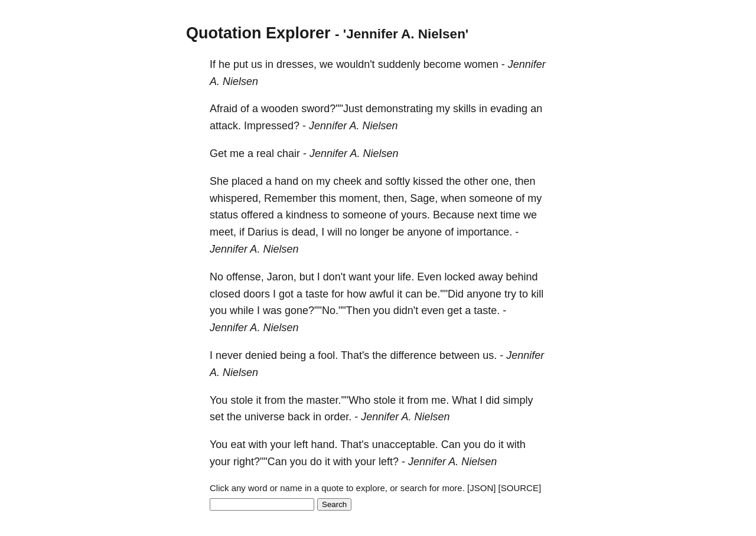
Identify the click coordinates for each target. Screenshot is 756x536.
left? (389, 462)
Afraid (224, 109)
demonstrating (399, 109)
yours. (416, 215)
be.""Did (444, 294)
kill (537, 294)
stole (242, 400)
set (217, 417)
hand (286, 181)
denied (261, 355)
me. (440, 400)
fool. (328, 355)
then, (395, 198)
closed (225, 294)
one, (501, 181)
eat (238, 445)
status (224, 215)
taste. (487, 311)
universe (265, 417)
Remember (290, 198)
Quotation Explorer (258, 33)
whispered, (235, 198)
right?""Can (260, 462)
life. (406, 277)
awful (382, 294)
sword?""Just (332, 109)
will (335, 232)
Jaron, (282, 277)
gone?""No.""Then (328, 311)
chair (289, 153)
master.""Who (338, 400)
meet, (223, 232)
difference (413, 355)
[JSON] (481, 488)
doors (257, 294)
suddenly (399, 64)
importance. (484, 232)
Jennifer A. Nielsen (353, 126)
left (301, 445)
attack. (225, 126)
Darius (263, 232)
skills (465, 109)
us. (490, 355)
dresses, (296, 64)
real (265, 153)
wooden (280, 109)
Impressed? (272, 126)
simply (518, 400)
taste (317, 294)
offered (258, 215)
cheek (347, 181)
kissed (428, 181)
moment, (360, 198)
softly (397, 181)
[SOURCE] (520, 488)
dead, (305, 232)
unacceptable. (405, 445)
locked (460, 277)
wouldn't (355, 64)
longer (374, 232)
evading (509, 109)
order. (338, 417)
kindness (307, 215)
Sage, (424, 198)
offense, (245, 277)
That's (355, 355)
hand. (324, 445)
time (510, 215)
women (481, 64)
